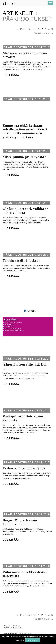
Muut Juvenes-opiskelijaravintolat (14, 330)
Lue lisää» (11, 75)
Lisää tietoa (19, 640)
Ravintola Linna (8, 326)
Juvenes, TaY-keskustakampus (13, 323)
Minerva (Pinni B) (9, 324)
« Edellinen (27, 29)
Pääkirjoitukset (19, 47)
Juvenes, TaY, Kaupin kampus (12, 328)
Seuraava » (44, 33)
